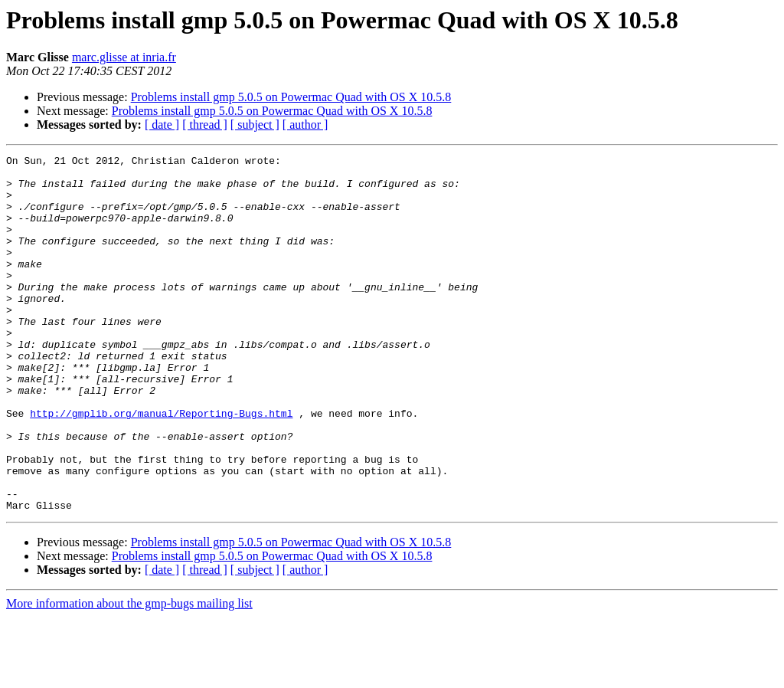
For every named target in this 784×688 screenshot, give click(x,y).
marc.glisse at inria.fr (124, 57)
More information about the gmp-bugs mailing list (129, 675)
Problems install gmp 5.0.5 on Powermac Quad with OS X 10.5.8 (291, 97)
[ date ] (162, 124)
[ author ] (305, 124)
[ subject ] (255, 124)
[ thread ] (205, 124)
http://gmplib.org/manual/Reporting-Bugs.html (161, 466)
